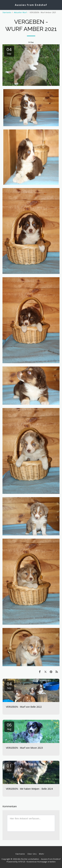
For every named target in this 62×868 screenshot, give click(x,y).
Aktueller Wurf (20, 12)
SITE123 (22, 862)
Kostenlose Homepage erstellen (41, 862)
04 (9, 685)
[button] (4, 5)
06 (9, 726)
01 (9, 767)
